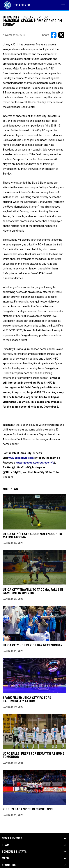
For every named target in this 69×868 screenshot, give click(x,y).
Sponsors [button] (9, 865)
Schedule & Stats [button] (14, 852)
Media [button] (6, 858)
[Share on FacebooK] (54, 35)
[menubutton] (63, 5)
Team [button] (6, 845)
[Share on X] (61, 35)
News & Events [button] (12, 838)
